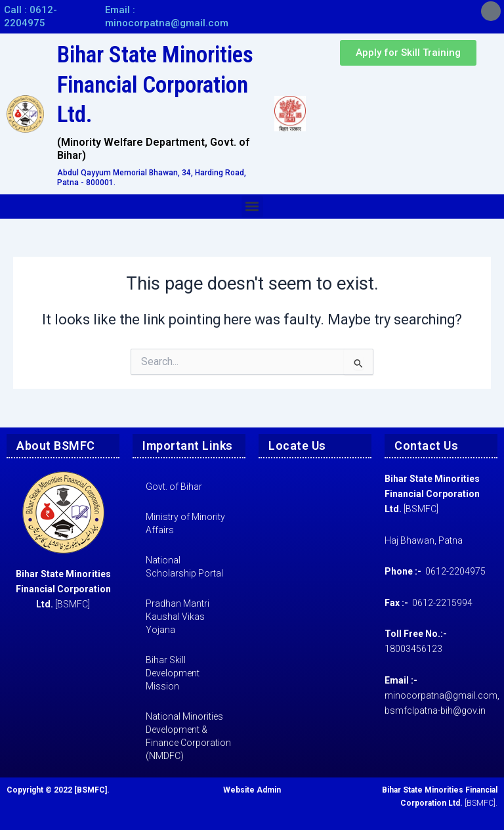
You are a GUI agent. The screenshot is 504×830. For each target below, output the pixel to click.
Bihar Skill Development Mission (173, 673)
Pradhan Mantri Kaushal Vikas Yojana (178, 617)
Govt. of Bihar (174, 487)
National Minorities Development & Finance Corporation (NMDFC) (188, 736)
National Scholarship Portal (184, 567)
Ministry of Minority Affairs (185, 523)
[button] (252, 207)
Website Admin (252, 790)
